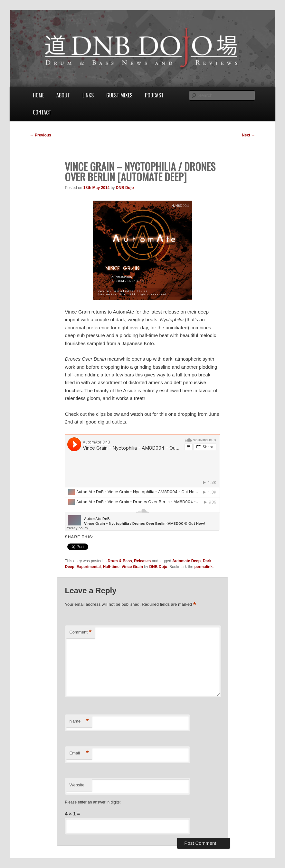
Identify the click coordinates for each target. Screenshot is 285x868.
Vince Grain (132, 567)
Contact (42, 112)
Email (79, 753)
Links (88, 95)
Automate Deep (186, 561)
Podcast (154, 95)
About (63, 95)
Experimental (89, 567)
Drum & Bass (120, 561)
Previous (41, 135)
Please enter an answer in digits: (93, 802)
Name (79, 721)
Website (77, 785)
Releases (142, 561)
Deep (69, 567)
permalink (203, 567)
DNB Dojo (125, 188)
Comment (80, 632)
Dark (207, 561)
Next (248, 135)
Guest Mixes (119, 95)
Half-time (111, 567)
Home (38, 95)
